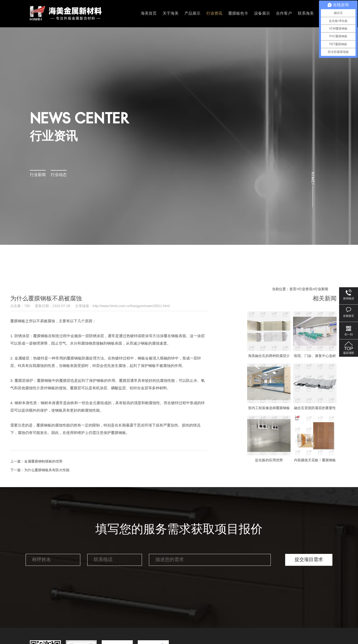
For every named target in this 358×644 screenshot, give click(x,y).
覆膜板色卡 (238, 14)
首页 (293, 289)
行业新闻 (38, 175)
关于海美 (171, 14)
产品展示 (192, 14)
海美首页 (149, 14)
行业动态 (59, 175)
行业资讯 (214, 14)
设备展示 (262, 14)
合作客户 (284, 14)
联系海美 (306, 14)
